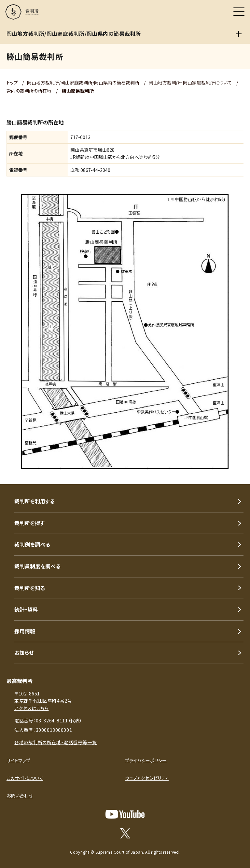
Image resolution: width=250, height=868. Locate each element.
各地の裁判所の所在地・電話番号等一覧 (56, 742)
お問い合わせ (20, 796)
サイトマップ (18, 760)
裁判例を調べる (32, 544)
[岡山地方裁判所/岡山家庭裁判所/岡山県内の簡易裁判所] (239, 34)
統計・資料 (26, 609)
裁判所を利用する (35, 501)
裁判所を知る (30, 588)
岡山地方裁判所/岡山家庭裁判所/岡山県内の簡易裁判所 (83, 83)
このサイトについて (25, 778)
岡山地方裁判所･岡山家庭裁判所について (190, 83)
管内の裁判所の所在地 (29, 91)
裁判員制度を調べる (37, 566)
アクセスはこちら (31, 708)
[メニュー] (239, 12)
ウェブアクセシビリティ (147, 778)
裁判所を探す (29, 523)
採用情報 (25, 631)
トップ (13, 83)
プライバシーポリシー (146, 760)
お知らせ (24, 653)
